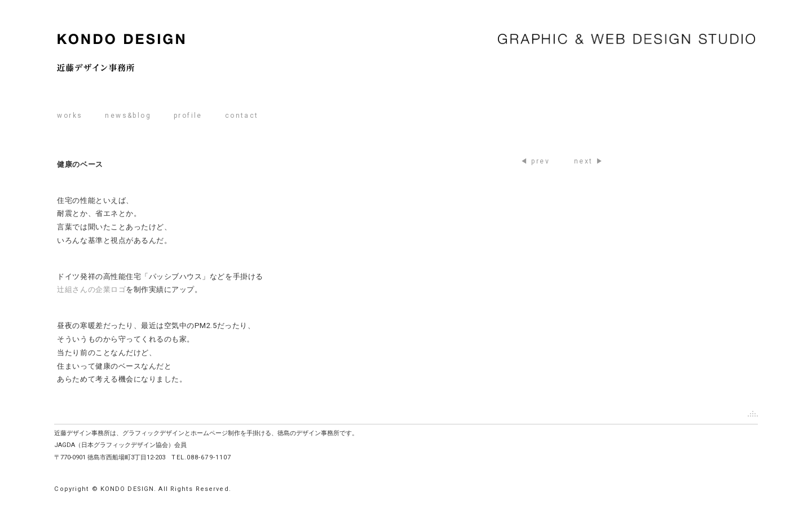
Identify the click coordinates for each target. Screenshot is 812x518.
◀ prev (535, 161)
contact (242, 116)
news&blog (128, 116)
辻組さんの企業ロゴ (91, 289)
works (70, 116)
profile (188, 116)
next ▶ (589, 161)
